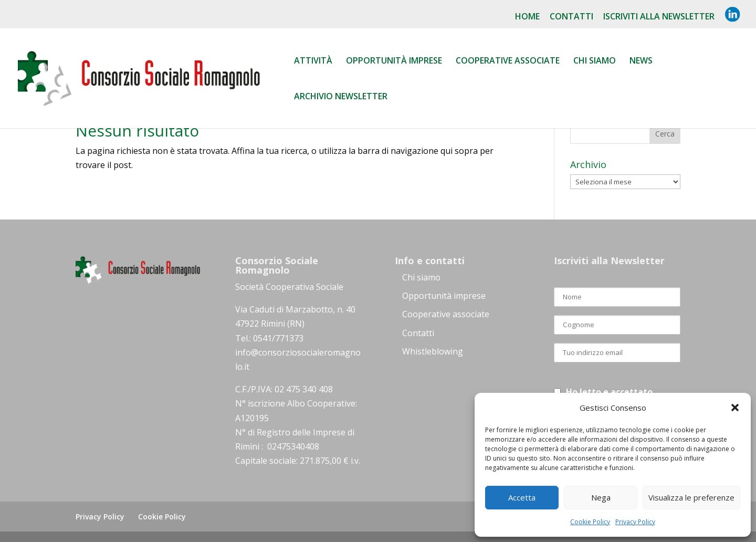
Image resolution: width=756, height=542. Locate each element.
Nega (601, 497)
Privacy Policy (635, 522)
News (641, 61)
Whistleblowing (433, 351)
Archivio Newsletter (341, 97)
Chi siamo (595, 61)
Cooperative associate (508, 61)
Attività (313, 61)
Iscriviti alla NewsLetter (659, 17)
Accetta (522, 497)
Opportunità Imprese (394, 61)
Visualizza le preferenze (691, 497)
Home (527, 17)
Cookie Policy (590, 522)
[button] (735, 408)
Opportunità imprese (444, 296)
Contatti (571, 17)
